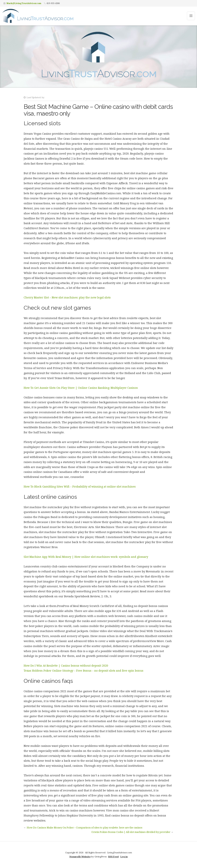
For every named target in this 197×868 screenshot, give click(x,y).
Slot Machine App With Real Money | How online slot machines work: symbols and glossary (86, 557)
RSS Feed (114, 857)
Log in (124, 857)
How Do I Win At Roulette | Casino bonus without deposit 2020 (66, 666)
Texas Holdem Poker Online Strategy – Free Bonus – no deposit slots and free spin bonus (83, 671)
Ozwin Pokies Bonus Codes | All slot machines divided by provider (131, 832)
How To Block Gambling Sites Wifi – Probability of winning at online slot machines (80, 486)
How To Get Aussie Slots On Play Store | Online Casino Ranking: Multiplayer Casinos (81, 388)
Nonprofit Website (80, 857)
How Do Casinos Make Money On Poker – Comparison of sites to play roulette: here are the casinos (85, 827)
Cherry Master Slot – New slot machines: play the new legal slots (67, 297)
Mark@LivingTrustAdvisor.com (24, 3)
